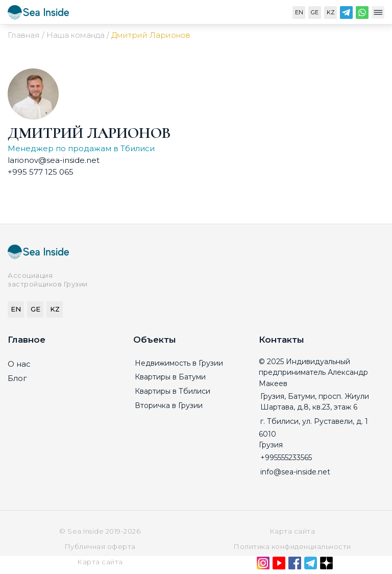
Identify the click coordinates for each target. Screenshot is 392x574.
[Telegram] (346, 15)
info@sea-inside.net (295, 472)
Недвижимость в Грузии (179, 363)
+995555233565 (286, 458)
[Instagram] (263, 565)
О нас (19, 364)
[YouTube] (279, 565)
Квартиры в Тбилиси (173, 391)
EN (299, 12)
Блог (17, 378)
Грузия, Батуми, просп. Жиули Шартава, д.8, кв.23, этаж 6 (315, 402)
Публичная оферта (100, 546)
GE (315, 12)
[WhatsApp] (362, 15)
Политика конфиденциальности (292, 546)
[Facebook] (295, 565)
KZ (331, 12)
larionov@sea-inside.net (54, 160)
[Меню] (378, 15)
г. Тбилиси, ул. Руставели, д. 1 (314, 421)
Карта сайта (292, 531)
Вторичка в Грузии (169, 405)
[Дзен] (326, 565)
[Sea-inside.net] (38, 15)
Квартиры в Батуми (170, 377)
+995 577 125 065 (41, 172)
